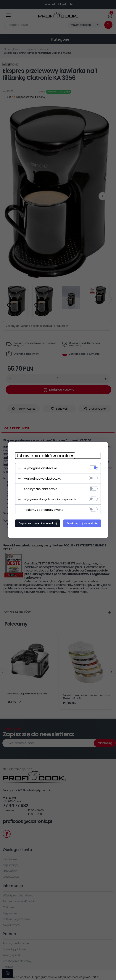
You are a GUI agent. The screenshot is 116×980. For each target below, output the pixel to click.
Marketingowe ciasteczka (42, 479)
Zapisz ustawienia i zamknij (38, 523)
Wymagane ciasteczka (40, 468)
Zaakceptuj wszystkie (82, 523)
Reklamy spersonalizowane (43, 510)
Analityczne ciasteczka (40, 489)
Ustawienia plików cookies (45, 456)
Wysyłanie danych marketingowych (50, 499)
